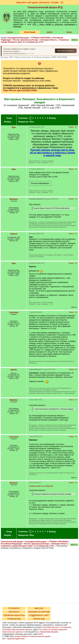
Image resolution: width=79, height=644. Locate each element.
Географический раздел (18, 38)
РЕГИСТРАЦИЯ (30, 32)
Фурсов (14, 234)
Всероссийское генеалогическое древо (33, 636)
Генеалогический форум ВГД (45, 7)
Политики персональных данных (17, 629)
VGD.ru (10, 32)
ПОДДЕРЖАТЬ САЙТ (39, 615)
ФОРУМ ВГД (39, 619)
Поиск (69, 32)
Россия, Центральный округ (26, 40)
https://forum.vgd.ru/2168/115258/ (20, 90)
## (76, 127)
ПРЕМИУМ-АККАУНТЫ (14, 615)
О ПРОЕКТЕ (14, 608)
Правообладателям (16, 639)
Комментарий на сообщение (41, 486)
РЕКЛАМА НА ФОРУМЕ (39, 612)
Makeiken (14, 199)
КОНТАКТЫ (14, 612)
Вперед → (9, 122)
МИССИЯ (39, 608)
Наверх (71, 127)
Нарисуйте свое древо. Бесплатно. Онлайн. (38, 2)
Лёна (32, 122)
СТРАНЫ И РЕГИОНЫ (41, 38)
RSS (41, 634)
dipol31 (14, 370)
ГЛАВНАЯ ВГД (14, 619)
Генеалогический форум (12, 542)
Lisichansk (14, 312)
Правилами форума (49, 632)
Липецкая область (49, 40)
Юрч (14, 127)
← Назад (8, 118)
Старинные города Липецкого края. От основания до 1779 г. (35, 41)
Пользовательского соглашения (57, 627)
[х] (62, 2)
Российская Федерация (11, 544)
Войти (50, 32)
